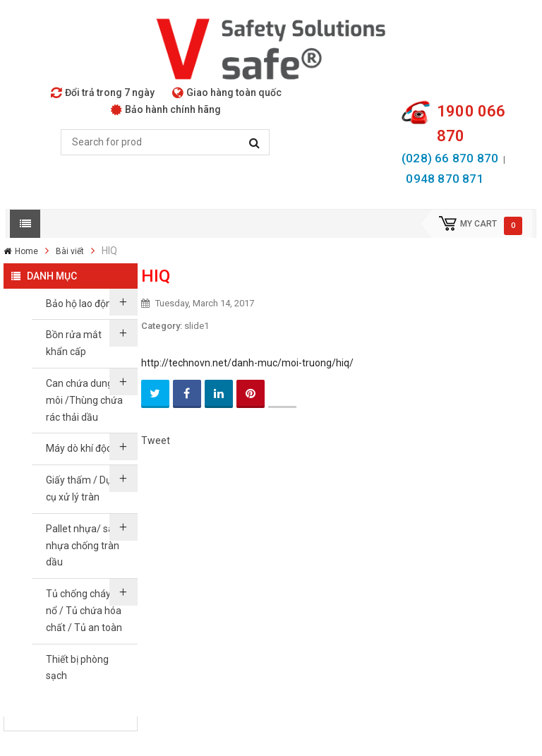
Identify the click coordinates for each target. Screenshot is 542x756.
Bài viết (70, 251)
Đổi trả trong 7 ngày (103, 92)
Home (26, 251)
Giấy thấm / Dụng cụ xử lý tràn (84, 488)
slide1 (197, 326)
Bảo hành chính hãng (166, 109)
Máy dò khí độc (79, 448)
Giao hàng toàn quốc (227, 92)
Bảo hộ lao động (82, 304)
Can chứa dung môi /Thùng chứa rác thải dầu (84, 400)
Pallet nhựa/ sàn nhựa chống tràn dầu (83, 546)
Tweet (156, 440)
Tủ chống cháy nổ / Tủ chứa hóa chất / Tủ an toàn (84, 611)
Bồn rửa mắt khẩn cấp (74, 343)
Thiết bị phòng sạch (77, 668)
